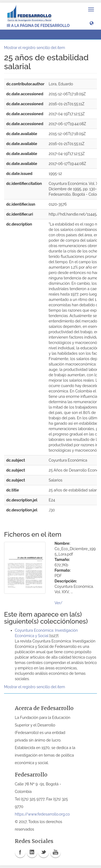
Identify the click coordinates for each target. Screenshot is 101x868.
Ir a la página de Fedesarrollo (38, 26)
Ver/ (59, 603)
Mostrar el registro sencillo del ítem (34, 48)
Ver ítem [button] (17, 34)
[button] (92, 23)
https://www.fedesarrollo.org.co (42, 814)
